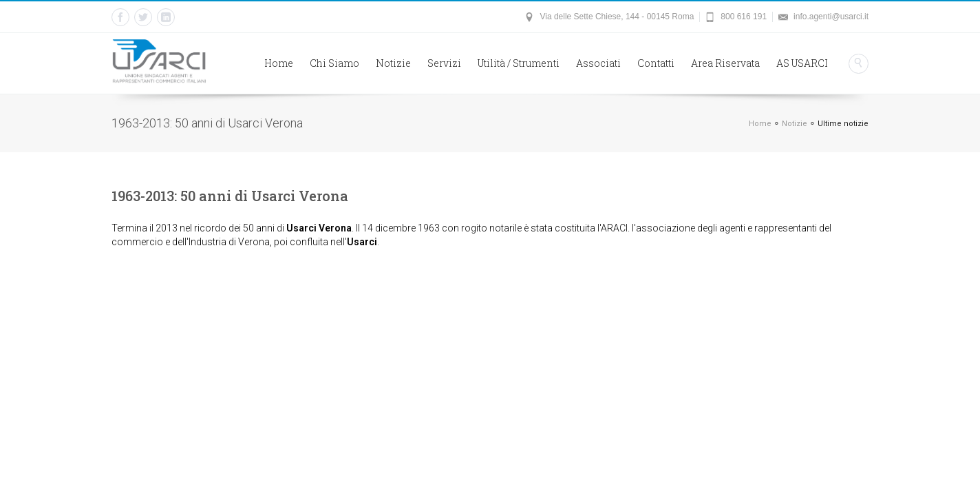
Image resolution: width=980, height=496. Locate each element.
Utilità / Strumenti (519, 63)
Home (279, 63)
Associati (598, 63)
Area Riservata (725, 63)
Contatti (656, 63)
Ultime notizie (843, 124)
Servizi (444, 63)
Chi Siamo (334, 63)
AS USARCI (802, 63)
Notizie (393, 63)
